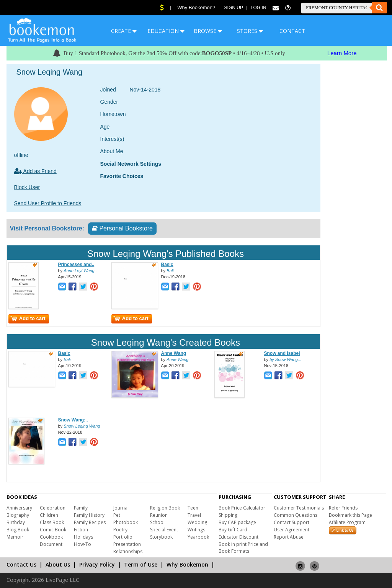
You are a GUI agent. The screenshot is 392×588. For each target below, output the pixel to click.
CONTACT (292, 31)
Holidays (83, 537)
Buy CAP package (237, 522)
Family (81, 508)
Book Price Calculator (242, 508)
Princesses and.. (76, 265)
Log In (259, 8)
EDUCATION (166, 31)
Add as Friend (35, 171)
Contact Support (292, 522)
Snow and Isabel (282, 353)
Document (51, 544)
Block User (27, 187)
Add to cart (28, 318)
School (157, 522)
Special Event (164, 530)
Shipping (228, 515)
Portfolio (123, 537)
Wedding (197, 522)
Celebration (53, 508)
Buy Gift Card (233, 530)
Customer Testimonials (299, 508)
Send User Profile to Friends (48, 203)
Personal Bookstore (122, 228)
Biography (18, 515)
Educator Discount (238, 537)
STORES (250, 31)
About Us (58, 564)
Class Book (52, 522)
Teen (193, 508)
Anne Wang (174, 353)
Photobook (126, 522)
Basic (167, 265)
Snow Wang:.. (73, 420)
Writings (196, 530)
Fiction (81, 530)
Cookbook (51, 537)
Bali (170, 271)
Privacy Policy (97, 564)
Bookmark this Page (350, 515)
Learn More (342, 53)
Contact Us (21, 564)
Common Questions (296, 515)
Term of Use (141, 564)
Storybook (161, 537)
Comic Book (53, 530)
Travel (194, 515)
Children (49, 515)
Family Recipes (90, 522)
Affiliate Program (347, 522)
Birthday (16, 522)
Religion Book (165, 508)
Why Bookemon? (196, 7)
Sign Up (234, 8)
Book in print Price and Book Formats (243, 548)
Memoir (15, 537)
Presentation (127, 544)
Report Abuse (289, 537)
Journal (121, 508)
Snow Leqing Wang (82, 426)
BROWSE (208, 31)
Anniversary (19, 508)
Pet (117, 515)
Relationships (128, 551)
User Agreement (292, 530)
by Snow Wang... (285, 359)
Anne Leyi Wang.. (80, 271)
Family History (89, 515)
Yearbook (198, 537)
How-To (82, 544)
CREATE (124, 31)
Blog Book (18, 530)
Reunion (159, 515)
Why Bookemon (187, 564)
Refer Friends (343, 508)
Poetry (120, 530)
